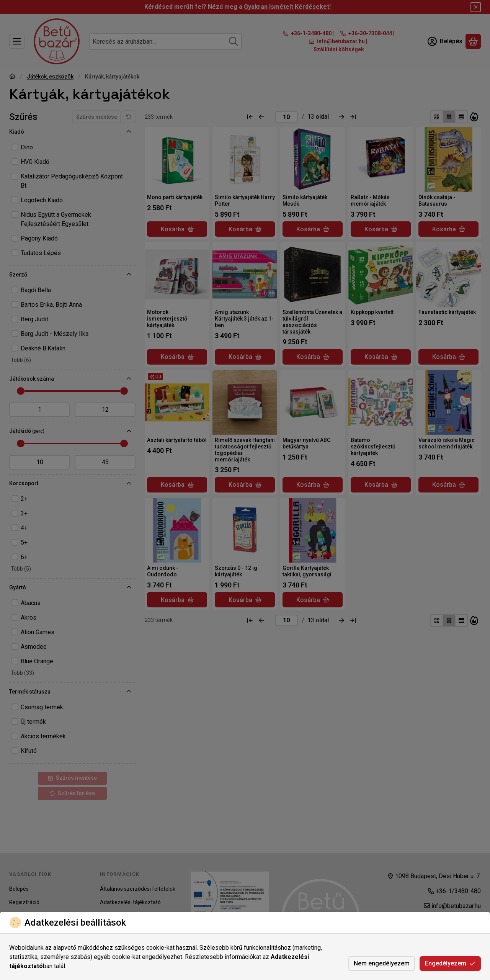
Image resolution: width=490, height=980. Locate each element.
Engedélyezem (450, 963)
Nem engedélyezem (382, 963)
